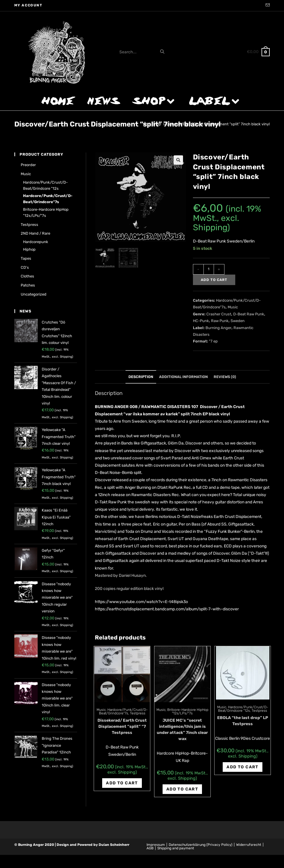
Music (233, 307)
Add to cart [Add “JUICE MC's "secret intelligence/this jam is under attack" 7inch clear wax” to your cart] (182, 789)
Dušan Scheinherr (114, 845)
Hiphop (29, 249)
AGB (150, 848)
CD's (25, 267)
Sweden (238, 321)
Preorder (28, 165)
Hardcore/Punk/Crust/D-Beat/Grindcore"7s (123, 711)
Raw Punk (220, 321)
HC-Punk (201, 321)
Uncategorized (34, 294)
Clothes (27, 276)
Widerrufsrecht (249, 845)
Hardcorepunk (36, 242)
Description (141, 377)
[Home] (145, 124)
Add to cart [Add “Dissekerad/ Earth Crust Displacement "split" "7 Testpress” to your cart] (122, 783)
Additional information (183, 377)
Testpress (138, 713)
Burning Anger (218, 328)
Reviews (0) (225, 377)
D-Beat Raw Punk (249, 314)
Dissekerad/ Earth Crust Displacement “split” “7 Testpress (122, 726)
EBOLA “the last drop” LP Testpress (243, 721)
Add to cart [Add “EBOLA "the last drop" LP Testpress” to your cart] (242, 767)
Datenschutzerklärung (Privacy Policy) (201, 845)
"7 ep (213, 341)
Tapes (26, 258)
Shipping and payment (176, 848)
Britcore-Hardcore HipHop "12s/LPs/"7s (188, 711)
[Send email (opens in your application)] (267, 6)
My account (28, 5)
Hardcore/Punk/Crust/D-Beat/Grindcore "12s (243, 709)
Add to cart (214, 280)
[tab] (141, 377)
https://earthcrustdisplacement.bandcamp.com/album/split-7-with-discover (167, 609)
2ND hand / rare (35, 233)
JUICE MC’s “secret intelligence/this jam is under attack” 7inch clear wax (182, 730)
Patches (28, 285)
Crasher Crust (219, 314)
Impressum (156, 845)
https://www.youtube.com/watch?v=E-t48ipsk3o (141, 602)
